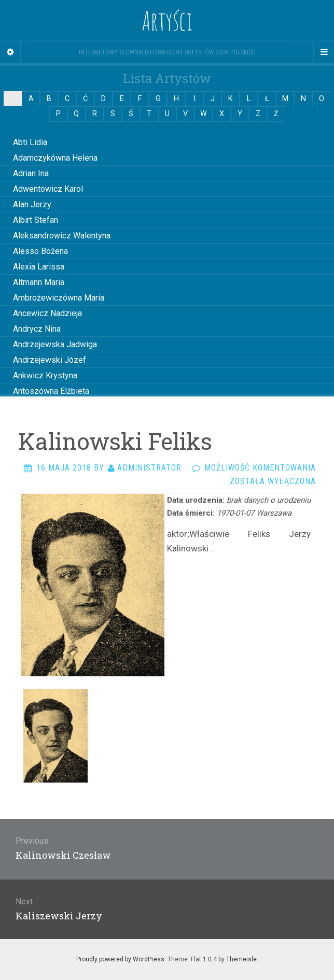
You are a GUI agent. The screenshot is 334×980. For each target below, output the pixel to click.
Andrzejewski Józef (50, 360)
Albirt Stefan (36, 220)
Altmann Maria (39, 282)
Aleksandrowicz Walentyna (62, 236)
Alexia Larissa (39, 267)
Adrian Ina (31, 173)
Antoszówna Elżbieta (51, 391)
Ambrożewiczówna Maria (59, 298)
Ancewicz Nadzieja (47, 313)
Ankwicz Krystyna (45, 375)
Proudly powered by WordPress (120, 959)
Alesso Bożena (40, 251)
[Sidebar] (10, 52)
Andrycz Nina (37, 329)
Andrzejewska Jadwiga (55, 344)
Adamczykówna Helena (55, 158)
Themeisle (241, 959)
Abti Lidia (30, 142)
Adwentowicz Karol (48, 189)
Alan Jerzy (32, 204)
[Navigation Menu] (324, 52)
